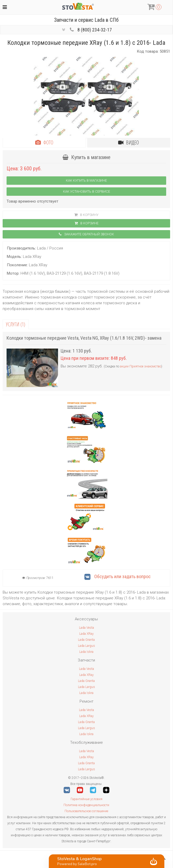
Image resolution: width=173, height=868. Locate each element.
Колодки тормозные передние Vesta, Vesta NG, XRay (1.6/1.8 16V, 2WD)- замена (84, 338)
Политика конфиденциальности (86, 805)
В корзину (86, 215)
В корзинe (86, 223)
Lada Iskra (86, 652)
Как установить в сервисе (86, 191)
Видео (129, 142)
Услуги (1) (16, 324)
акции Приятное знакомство (141, 366)
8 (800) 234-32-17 (95, 30)
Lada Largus (86, 646)
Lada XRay (86, 634)
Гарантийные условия (86, 799)
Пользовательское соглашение (86, 811)
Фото (44, 142)
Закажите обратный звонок (86, 234)
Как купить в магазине (86, 180)
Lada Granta (86, 640)
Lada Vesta (86, 628)
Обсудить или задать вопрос (117, 576)
